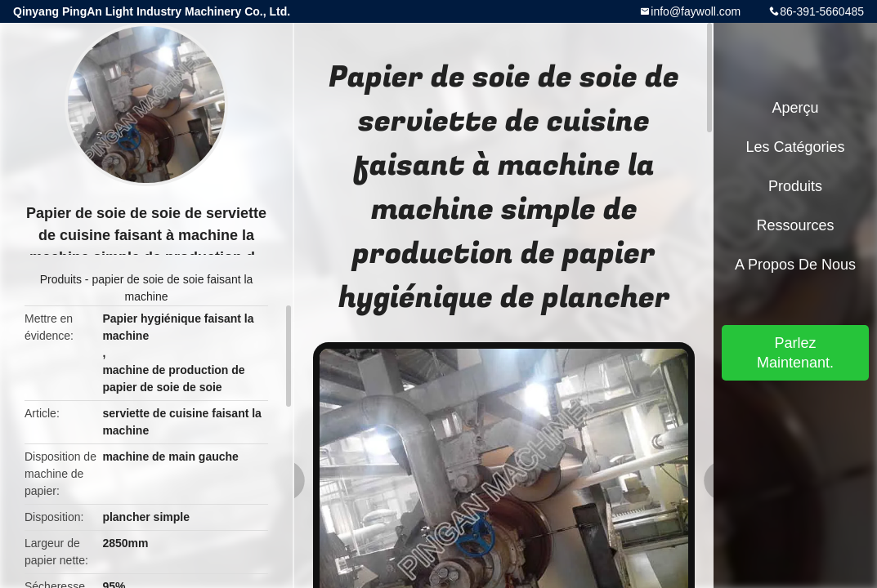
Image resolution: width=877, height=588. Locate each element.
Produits (61, 279)
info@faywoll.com (696, 11)
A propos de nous (795, 265)
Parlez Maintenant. (795, 353)
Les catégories (795, 147)
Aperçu (795, 108)
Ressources (795, 225)
